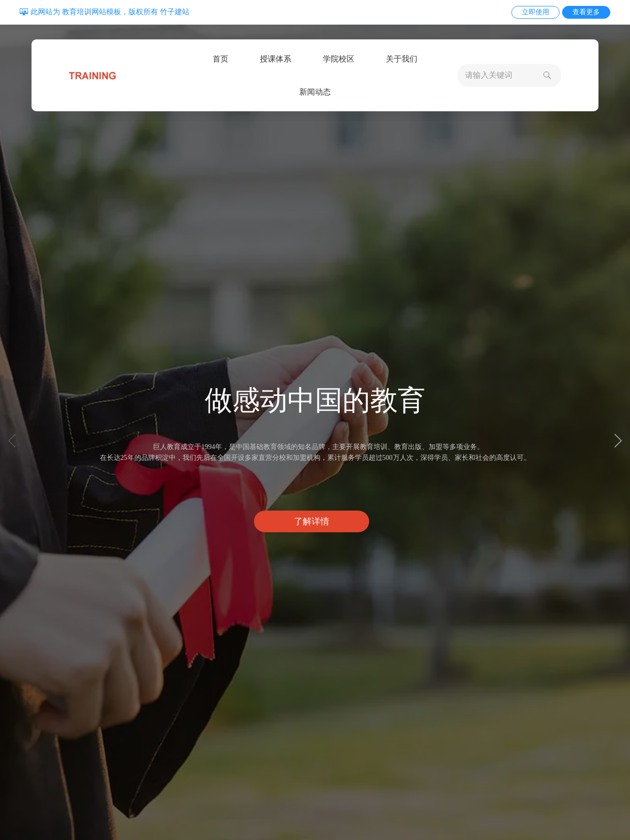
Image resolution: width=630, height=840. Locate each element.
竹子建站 (175, 12)
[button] (618, 441)
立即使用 (535, 12)
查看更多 (586, 12)
